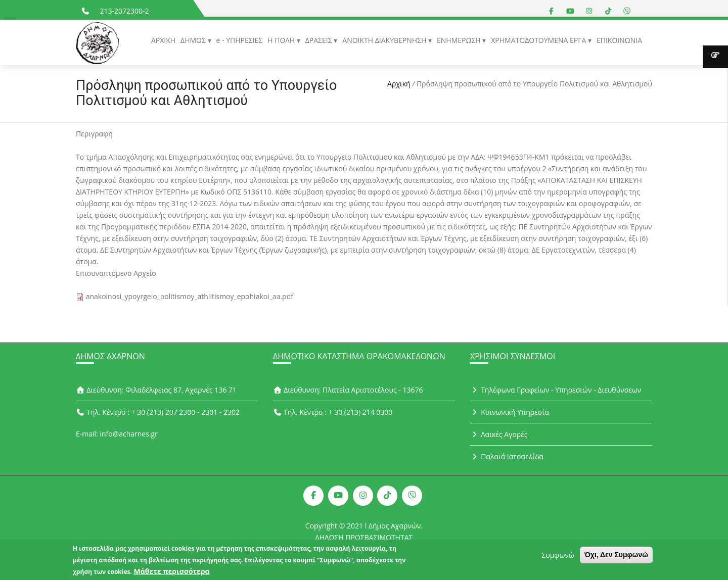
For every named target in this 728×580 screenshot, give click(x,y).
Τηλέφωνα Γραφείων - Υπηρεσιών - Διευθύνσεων (556, 390)
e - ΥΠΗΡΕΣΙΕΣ (240, 40)
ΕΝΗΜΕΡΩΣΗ (460, 40)
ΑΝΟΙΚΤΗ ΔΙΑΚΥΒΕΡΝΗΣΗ (385, 40)
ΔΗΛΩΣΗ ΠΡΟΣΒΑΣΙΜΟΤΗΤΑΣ (364, 537)
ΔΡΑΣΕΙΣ (320, 40)
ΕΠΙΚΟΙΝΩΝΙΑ (619, 40)
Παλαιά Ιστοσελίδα (507, 456)
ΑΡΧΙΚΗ (163, 40)
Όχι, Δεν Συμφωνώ (616, 558)
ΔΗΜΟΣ (194, 40)
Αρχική (399, 84)
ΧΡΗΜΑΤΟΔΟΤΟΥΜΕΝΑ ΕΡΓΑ (539, 40)
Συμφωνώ (558, 558)
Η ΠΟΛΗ (282, 40)
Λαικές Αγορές (499, 434)
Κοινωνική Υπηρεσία (510, 412)
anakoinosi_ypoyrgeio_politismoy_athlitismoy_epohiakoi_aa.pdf (190, 296)
